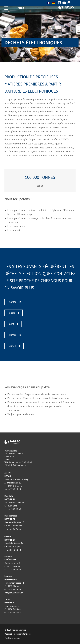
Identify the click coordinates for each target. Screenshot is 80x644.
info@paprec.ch (18, 465)
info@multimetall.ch (14, 593)
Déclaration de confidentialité (18, 634)
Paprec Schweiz (66, 7)
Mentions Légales (12, 638)
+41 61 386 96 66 (24, 462)
